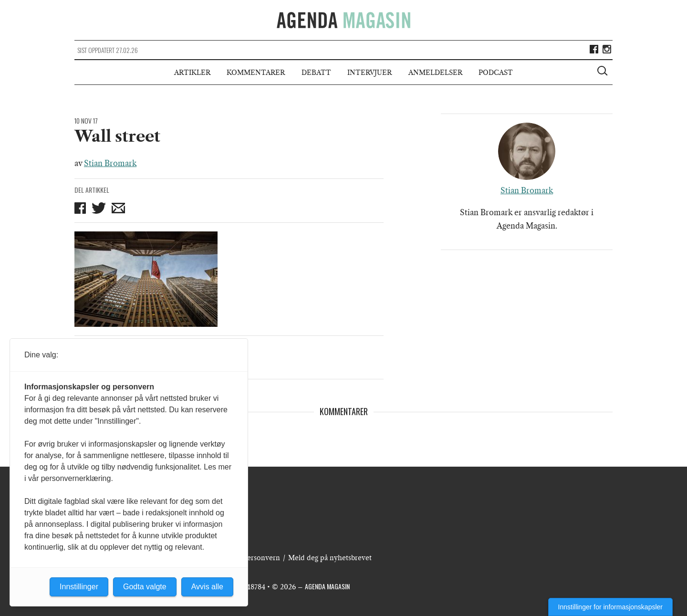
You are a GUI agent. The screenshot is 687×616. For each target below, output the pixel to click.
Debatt (316, 73)
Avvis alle (207, 587)
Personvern (261, 558)
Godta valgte (145, 587)
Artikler (192, 73)
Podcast (496, 73)
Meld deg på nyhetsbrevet (330, 558)
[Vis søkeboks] (604, 72)
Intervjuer (370, 73)
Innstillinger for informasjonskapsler (610, 607)
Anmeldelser (435, 73)
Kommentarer (256, 73)
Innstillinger (79, 587)
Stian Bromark (110, 163)
